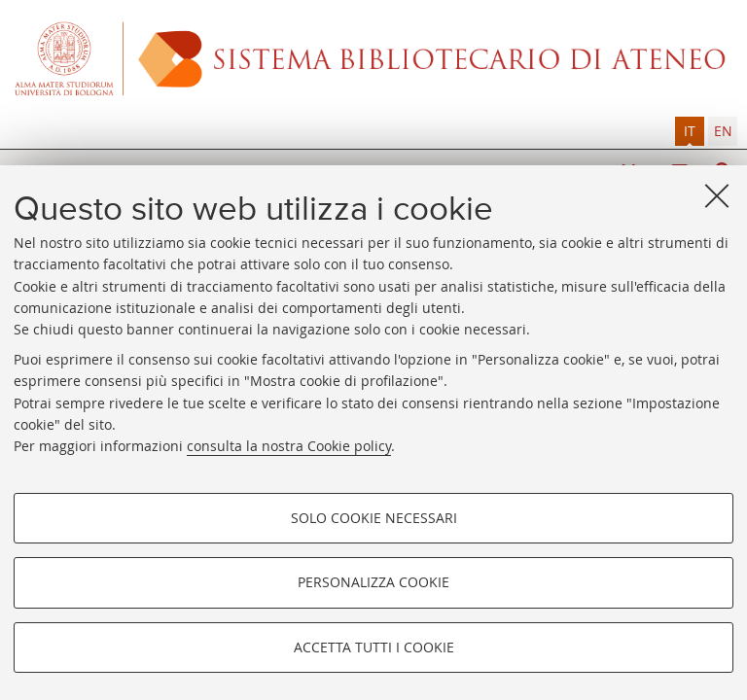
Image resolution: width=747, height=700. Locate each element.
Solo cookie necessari (374, 518)
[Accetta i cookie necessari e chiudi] (717, 195)
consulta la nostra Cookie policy (289, 446)
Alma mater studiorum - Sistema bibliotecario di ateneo (373, 58)
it (690, 131)
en (723, 131)
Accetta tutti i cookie (374, 647)
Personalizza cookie (373, 582)
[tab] (690, 131)
